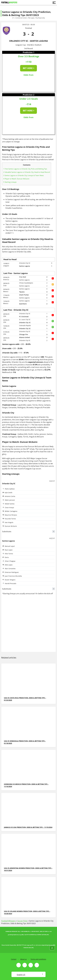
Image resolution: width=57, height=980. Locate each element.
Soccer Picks (22, 921)
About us (24, 959)
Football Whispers (9, 921)
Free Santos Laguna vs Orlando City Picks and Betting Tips (25, 169)
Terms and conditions (38, 959)
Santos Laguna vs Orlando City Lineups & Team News (24, 175)
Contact (14, 959)
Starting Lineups (10, 182)
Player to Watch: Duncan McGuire (16, 179)
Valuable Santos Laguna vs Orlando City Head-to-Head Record (27, 172)
